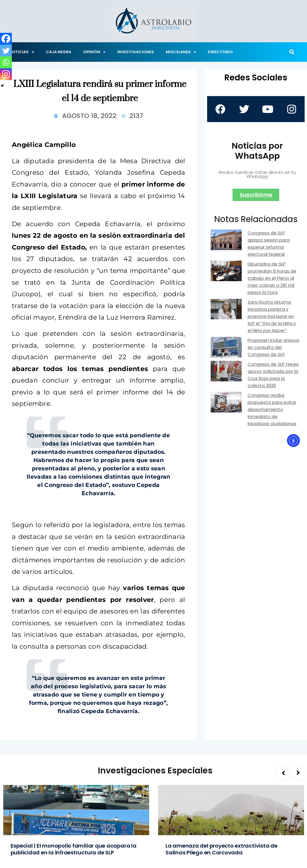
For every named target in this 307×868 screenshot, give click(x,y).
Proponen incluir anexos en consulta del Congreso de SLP (273, 347)
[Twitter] (6, 51)
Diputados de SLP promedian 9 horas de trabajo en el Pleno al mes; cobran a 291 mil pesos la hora (272, 278)
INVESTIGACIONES (136, 52)
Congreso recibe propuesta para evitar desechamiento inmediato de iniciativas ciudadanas (272, 409)
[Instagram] (6, 74)
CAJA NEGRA (59, 52)
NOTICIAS (21, 52)
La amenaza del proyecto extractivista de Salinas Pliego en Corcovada (221, 849)
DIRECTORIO (220, 52)
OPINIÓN (94, 52)
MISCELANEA (181, 52)
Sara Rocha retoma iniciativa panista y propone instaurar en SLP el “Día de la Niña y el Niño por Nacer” (272, 316)
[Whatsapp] (6, 62)
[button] (292, 52)
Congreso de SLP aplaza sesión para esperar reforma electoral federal (269, 243)
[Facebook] (6, 39)
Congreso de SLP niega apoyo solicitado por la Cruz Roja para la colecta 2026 (273, 375)
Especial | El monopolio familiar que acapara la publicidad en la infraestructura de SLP (74, 849)
